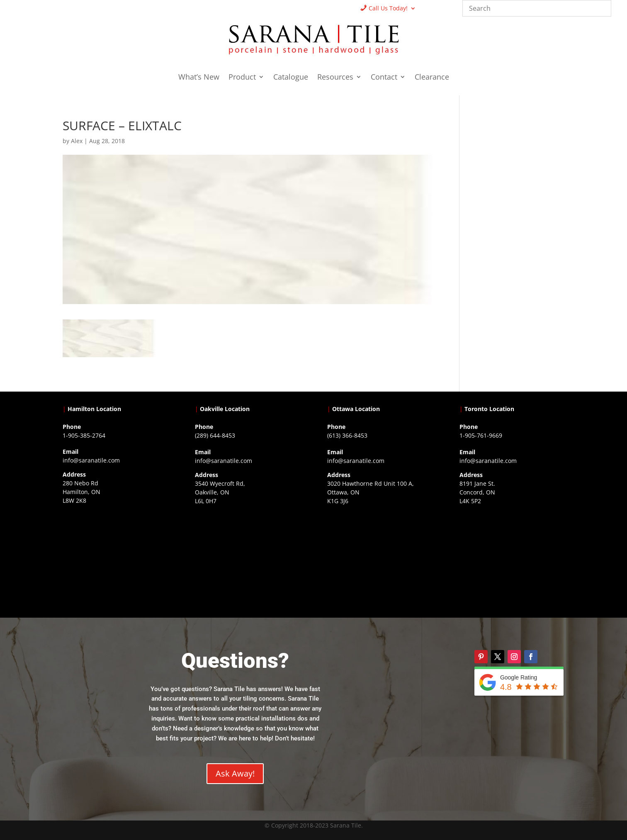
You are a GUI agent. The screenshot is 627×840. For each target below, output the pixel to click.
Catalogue (291, 78)
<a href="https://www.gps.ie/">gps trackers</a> (115, 560)
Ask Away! (235, 773)
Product (242, 78)
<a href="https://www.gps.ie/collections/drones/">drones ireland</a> (247, 561)
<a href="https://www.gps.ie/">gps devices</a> (380, 561)
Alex (77, 141)
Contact (384, 78)
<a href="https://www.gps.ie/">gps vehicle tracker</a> (512, 561)
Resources (335, 78)
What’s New (199, 78)
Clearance (432, 78)
